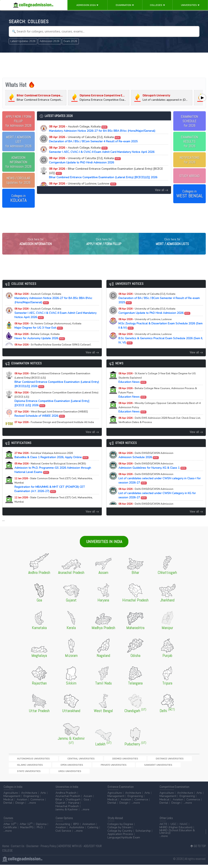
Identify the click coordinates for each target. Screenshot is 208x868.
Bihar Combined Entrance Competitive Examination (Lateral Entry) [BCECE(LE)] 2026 (106, 173)
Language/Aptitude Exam (124, 841)
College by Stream (119, 831)
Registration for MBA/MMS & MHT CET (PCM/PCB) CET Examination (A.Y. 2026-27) (54, 493)
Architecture (29, 796)
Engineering (31, 799)
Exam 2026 (70, 41)
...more (32, 806)
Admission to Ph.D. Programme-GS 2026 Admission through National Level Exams (53, 476)
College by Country (120, 834)
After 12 (26, 827)
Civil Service (63, 834)
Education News (157, 386)
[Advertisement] (104, 65)
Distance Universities (120, 767)
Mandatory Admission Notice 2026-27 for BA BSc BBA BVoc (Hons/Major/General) (102, 129)
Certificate (10, 831)
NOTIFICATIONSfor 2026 (190, 160)
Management (12, 799)
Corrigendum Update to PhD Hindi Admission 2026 (85, 160)
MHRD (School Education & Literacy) (177, 835)
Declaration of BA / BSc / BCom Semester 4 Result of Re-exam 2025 (93, 139)
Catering (93, 831)
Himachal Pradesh (67, 809)
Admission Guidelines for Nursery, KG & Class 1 (153, 474)
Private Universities (23, 774)
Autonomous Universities (26, 767)
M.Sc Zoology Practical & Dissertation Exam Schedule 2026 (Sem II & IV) (96, 186)
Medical (8, 803)
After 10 (10, 827)
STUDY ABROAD (190, 176)
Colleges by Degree (120, 827)
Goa (86, 803)
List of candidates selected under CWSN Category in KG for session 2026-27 (157, 502)
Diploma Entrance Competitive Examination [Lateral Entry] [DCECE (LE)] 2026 (56, 407)
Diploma (41, 827)
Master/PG (27, 831)
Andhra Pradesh (66, 796)
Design (20, 806)
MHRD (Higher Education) (176, 831)
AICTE (163, 827)
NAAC (184, 827)
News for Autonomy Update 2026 (40, 345)
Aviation (22, 803)
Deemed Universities (90, 767)
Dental (8, 806)
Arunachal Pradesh (68, 799)
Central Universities (59, 767)
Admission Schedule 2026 (146, 464)
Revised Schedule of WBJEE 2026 (51, 422)
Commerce (37, 803)
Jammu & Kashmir (67, 813)
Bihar (59, 803)
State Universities (82, 774)
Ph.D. (40, 831)
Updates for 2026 (18, 180)
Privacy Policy (49, 849)
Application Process (120, 837)
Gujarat (60, 806)
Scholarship (143, 834)
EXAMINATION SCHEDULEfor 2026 (190, 121)
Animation (89, 827)
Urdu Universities (109, 774)
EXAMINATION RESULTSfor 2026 (190, 141)
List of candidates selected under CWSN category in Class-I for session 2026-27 (160, 487)
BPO (76, 827)
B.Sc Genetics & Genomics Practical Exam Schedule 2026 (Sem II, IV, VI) (161, 347)
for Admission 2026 (18, 121)
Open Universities (178, 767)
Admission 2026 (87, 5)
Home (6, 849)
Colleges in (18, 198)
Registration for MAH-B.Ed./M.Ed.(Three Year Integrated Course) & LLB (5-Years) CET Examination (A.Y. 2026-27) (56, 512)
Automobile (77, 831)
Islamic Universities (150, 767)
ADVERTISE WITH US (70, 849)
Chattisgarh (73, 803)
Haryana (74, 806)
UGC (174, 827)
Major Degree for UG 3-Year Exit (48, 334)
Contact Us (18, 849)
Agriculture (11, 796)
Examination (125, 5)
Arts (43, 796)
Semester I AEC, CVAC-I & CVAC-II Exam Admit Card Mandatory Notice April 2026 (102, 150)
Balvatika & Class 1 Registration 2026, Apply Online (52, 464)
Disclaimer (32, 849)
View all (162, 190)
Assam (88, 799)
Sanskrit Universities (53, 774)
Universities (190, 5)
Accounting (63, 827)
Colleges (158, 5)
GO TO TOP (198, 849)
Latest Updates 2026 (23, 41)
